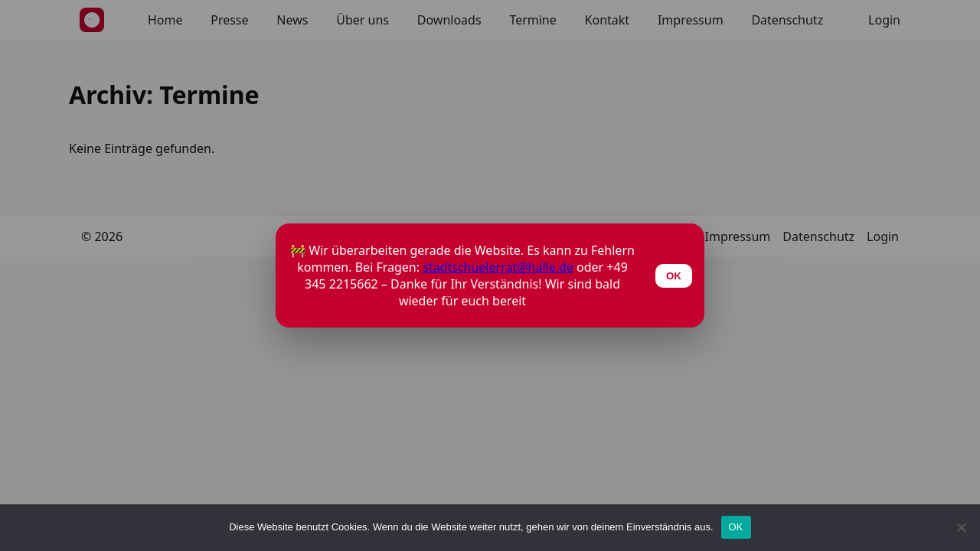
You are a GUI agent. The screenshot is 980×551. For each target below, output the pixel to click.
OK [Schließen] (674, 276)
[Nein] (961, 527)
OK (736, 527)
